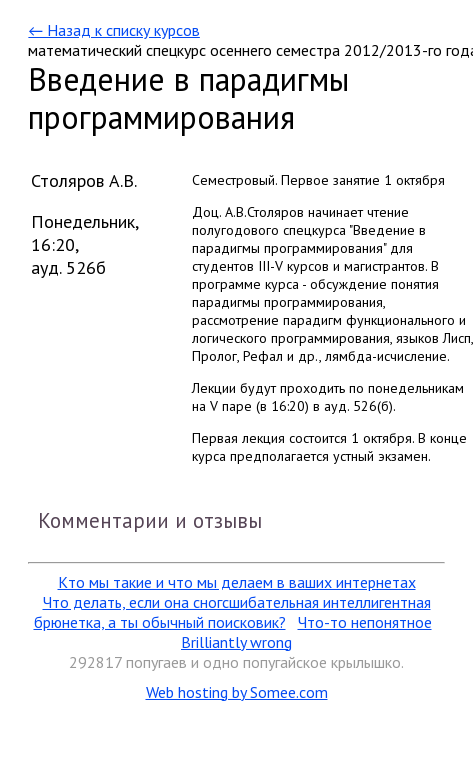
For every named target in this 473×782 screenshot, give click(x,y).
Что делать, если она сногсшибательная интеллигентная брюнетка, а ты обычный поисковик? (232, 612)
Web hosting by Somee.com (237, 692)
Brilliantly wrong (236, 642)
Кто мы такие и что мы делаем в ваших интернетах (237, 582)
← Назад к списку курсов (113, 30)
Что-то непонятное (365, 622)
